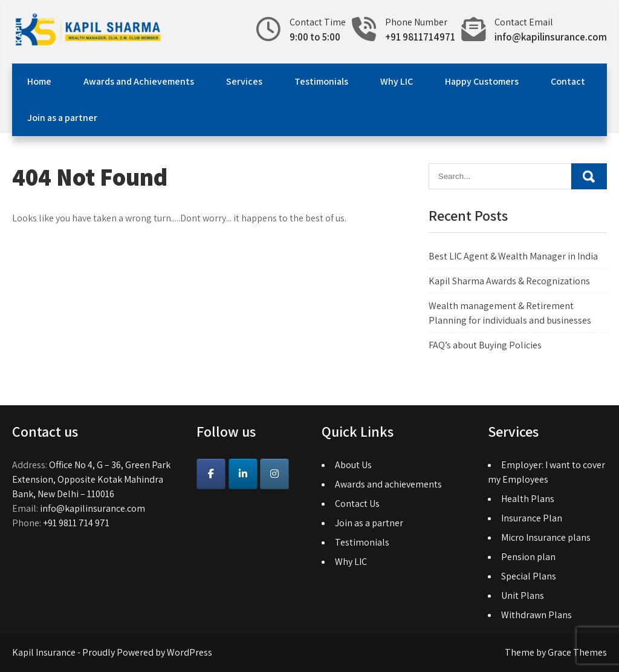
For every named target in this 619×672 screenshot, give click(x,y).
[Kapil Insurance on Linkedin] (243, 474)
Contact (568, 81)
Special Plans (529, 576)
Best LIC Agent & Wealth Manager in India (513, 256)
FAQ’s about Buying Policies (485, 345)
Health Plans (528, 499)
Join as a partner (62, 118)
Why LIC (397, 81)
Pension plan (528, 557)
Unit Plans (523, 595)
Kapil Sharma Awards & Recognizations (509, 281)
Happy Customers (482, 81)
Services (244, 81)
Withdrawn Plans (536, 615)
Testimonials (321, 81)
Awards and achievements (388, 484)
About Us (353, 465)
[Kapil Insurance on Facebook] (211, 474)
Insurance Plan (532, 518)
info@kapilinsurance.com (551, 37)
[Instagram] (274, 474)
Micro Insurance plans (546, 537)
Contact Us (357, 504)
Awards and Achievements (139, 81)
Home (39, 81)
